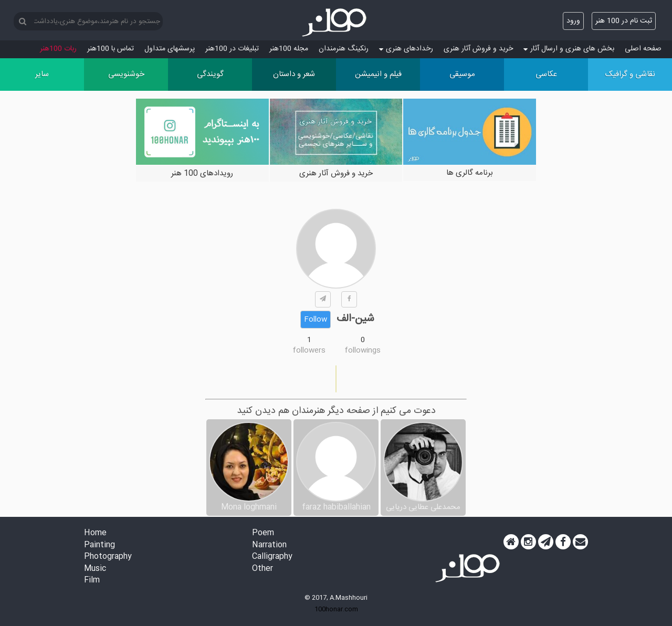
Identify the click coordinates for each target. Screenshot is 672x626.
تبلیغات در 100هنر (232, 49)
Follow (316, 320)
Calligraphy (272, 557)
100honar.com (336, 609)
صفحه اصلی (643, 49)
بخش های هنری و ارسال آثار (569, 49)
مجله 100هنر (289, 49)
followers (309, 351)
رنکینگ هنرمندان (344, 49)
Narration (269, 545)
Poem (263, 533)
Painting (99, 545)
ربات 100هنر (58, 49)
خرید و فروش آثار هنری (478, 49)
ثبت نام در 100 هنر (624, 21)
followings (363, 351)
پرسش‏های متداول (170, 49)
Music (95, 569)
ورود (573, 21)
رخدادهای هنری (406, 49)
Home (95, 533)
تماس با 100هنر (111, 49)
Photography (108, 557)
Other (262, 569)
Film (92, 581)
